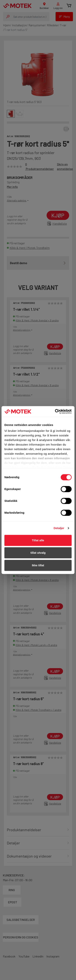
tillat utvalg (38, 553)
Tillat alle (38, 540)
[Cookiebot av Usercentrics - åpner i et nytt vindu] (55, 411)
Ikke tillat (38, 565)
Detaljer (59, 528)
